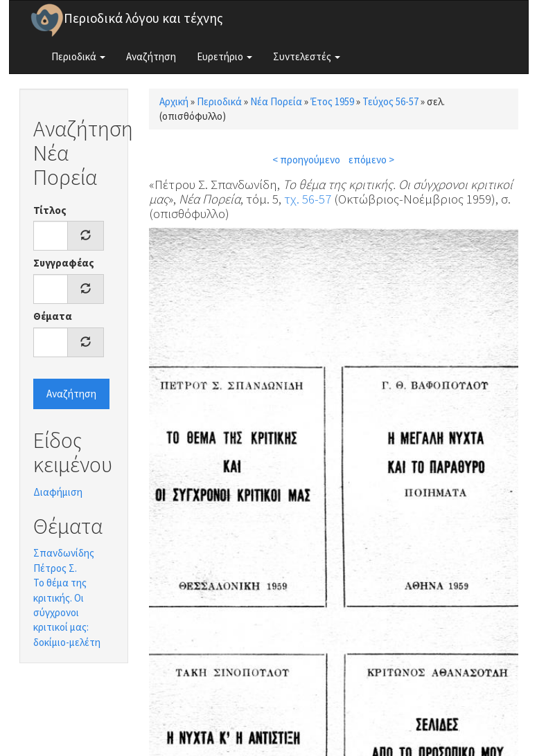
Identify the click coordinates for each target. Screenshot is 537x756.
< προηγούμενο (306, 160)
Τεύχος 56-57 (390, 101)
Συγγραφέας (64, 263)
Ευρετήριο (225, 56)
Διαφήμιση (58, 492)
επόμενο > (371, 160)
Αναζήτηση (151, 56)
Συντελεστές (307, 56)
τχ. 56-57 (308, 199)
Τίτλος (50, 210)
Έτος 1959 (332, 101)
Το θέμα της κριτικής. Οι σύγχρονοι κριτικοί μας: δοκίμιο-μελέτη (67, 612)
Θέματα (53, 316)
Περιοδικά (78, 56)
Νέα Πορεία (276, 101)
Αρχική (174, 101)
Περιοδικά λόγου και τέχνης (143, 18)
